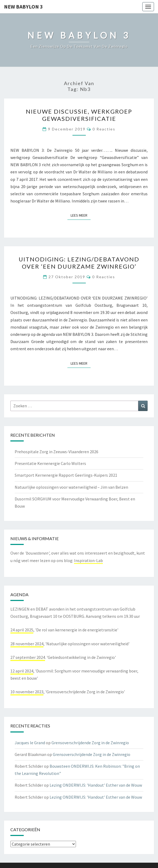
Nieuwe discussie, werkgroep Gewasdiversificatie (79, 115)
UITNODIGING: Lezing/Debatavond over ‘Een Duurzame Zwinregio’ (79, 263)
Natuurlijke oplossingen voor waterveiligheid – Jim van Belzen (71, 487)
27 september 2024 (28, 657)
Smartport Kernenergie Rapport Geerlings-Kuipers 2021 (66, 475)
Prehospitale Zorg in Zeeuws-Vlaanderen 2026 (56, 452)
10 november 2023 (27, 692)
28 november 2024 (27, 644)
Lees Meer (81, 215)
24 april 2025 (22, 630)
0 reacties (104, 129)
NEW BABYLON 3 (23, 7)
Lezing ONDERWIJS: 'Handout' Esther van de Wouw (96, 785)
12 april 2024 (22, 671)
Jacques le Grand (30, 743)
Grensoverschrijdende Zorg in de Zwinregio (90, 743)
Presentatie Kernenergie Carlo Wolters (50, 463)
